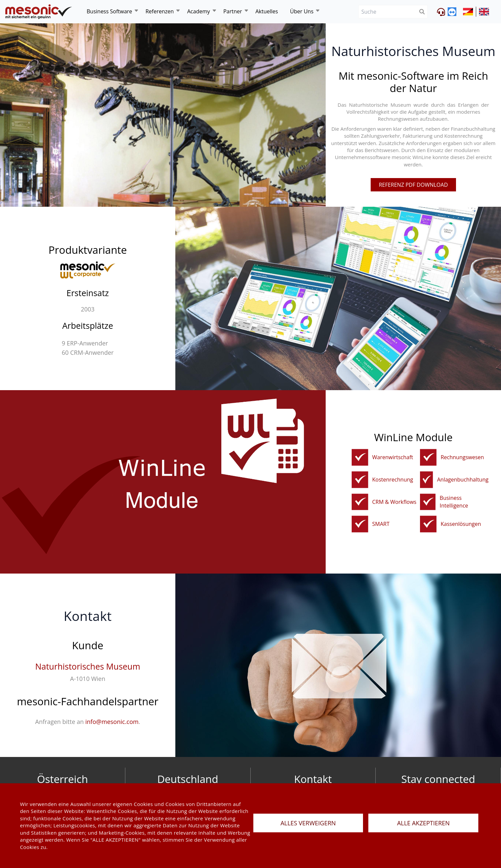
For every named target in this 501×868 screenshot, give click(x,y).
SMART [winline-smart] (381, 524)
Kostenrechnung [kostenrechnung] (393, 480)
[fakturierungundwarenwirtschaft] (360, 457)
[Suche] (387, 12)
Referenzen (159, 11)
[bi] (428, 502)
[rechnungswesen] (428, 457)
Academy (198, 11)
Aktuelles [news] (267, 11)
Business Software (109, 11)
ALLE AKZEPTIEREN (423, 823)
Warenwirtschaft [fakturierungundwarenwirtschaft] (393, 457)
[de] (39, 12)
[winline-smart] (360, 524)
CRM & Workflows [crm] (394, 502)
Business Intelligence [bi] (454, 502)
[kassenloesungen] (428, 524)
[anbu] (426, 480)
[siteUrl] (470, 12)
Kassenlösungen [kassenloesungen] (461, 524)
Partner (233, 11)
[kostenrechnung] (360, 480)
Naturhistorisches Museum (87, 666)
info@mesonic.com (112, 722)
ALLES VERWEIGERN (308, 823)
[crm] (360, 502)
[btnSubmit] (422, 12)
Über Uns (302, 11)
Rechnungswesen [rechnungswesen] (462, 457)
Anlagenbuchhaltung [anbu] (463, 480)
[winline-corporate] (88, 270)
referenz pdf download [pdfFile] (413, 185)
